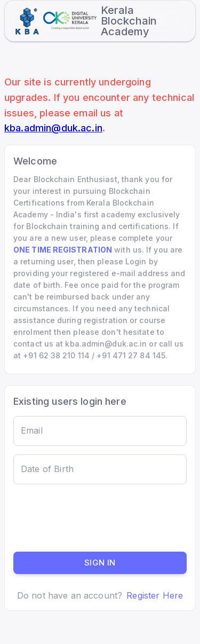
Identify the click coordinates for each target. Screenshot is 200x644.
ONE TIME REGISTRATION (63, 250)
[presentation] (94, 518)
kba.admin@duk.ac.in (53, 128)
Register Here (155, 595)
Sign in (100, 563)
